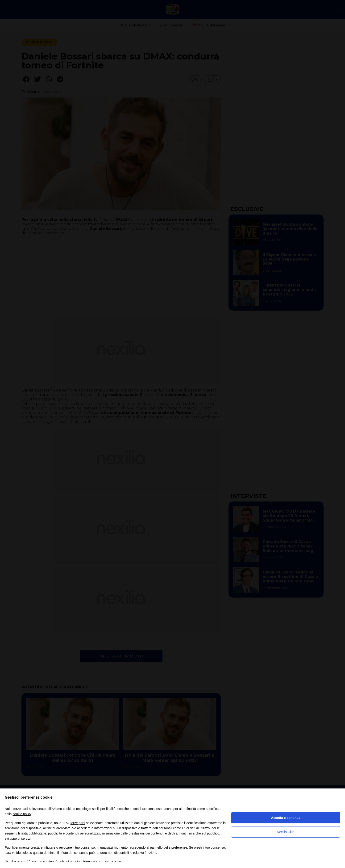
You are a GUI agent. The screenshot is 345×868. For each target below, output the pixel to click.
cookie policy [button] (22, 814)
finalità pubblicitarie (32, 833)
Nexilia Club (286, 832)
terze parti (78, 823)
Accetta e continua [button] (286, 818)
